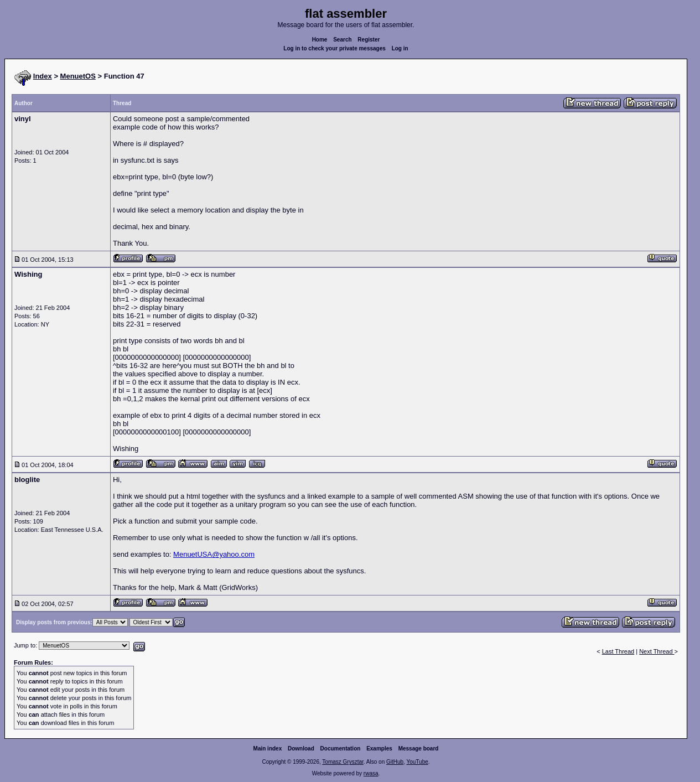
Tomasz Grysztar (343, 762)
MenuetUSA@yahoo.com (214, 554)
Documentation (341, 749)
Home (320, 40)
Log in (400, 48)
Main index (268, 749)
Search (342, 40)
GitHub (395, 762)
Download (301, 749)
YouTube (417, 762)
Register (369, 40)
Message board (419, 749)
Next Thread (657, 651)
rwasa (371, 773)
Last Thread (618, 651)
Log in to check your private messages (335, 48)
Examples (379, 749)
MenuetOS (78, 76)
